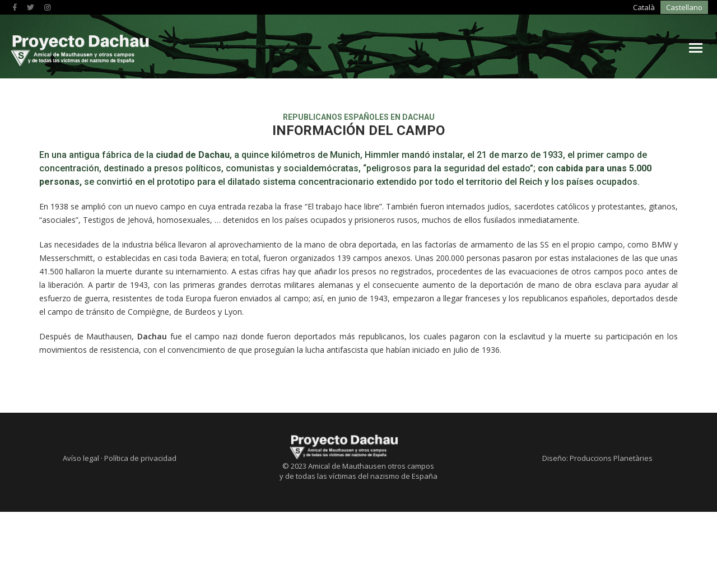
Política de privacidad (140, 540)
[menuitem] (574, 8)
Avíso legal (81, 540)
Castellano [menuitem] (609, 8)
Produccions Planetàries (611, 540)
